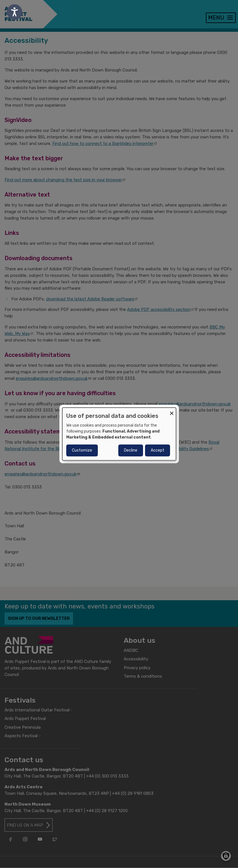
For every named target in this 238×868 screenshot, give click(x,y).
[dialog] (119, 434)
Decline (131, 450)
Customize (82, 450)
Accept (158, 450)
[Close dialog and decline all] (172, 411)
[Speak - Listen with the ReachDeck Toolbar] (15, 12)
